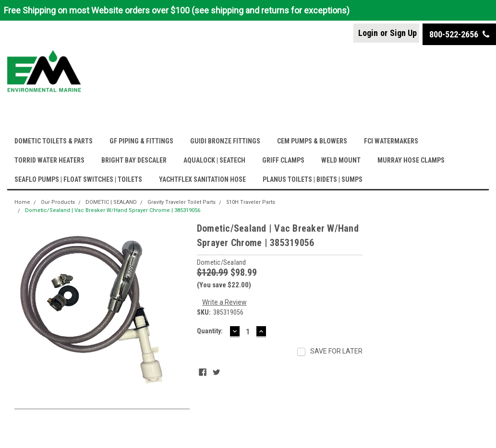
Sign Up (403, 33)
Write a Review (224, 302)
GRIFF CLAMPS (283, 160)
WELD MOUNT (341, 160)
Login (368, 33)
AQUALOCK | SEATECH (214, 160)
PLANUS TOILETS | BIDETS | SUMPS (313, 179)
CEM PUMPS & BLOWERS (312, 141)
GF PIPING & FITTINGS (141, 141)
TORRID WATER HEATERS (49, 160)
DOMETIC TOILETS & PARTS (54, 141)
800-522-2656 (459, 34)
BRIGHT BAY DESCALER (134, 160)
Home (22, 202)
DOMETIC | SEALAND (111, 202)
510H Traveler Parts (251, 202)
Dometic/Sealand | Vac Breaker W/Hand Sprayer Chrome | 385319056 (113, 210)
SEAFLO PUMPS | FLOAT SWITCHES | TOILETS (78, 179)
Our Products (58, 202)
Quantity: (210, 331)
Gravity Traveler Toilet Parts (181, 202)
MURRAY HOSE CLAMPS (411, 160)
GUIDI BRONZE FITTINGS (225, 141)
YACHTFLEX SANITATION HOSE (202, 179)
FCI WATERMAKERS (391, 141)
